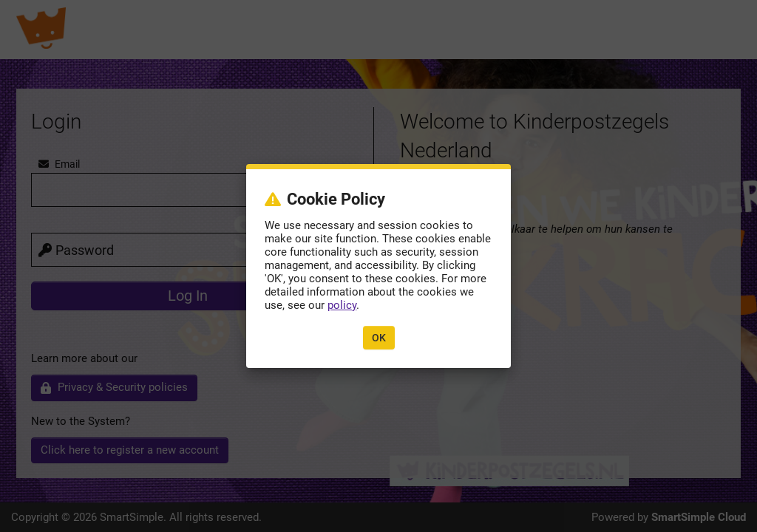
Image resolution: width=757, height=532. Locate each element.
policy (342, 305)
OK (379, 338)
